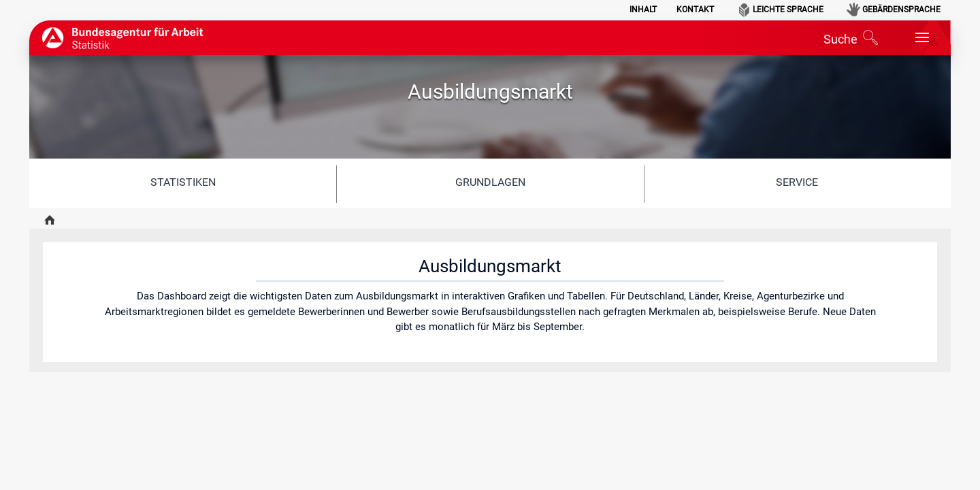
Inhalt (643, 10)
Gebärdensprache (901, 10)
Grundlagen (490, 182)
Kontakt (695, 10)
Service (797, 182)
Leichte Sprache (788, 10)
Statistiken (183, 182)
